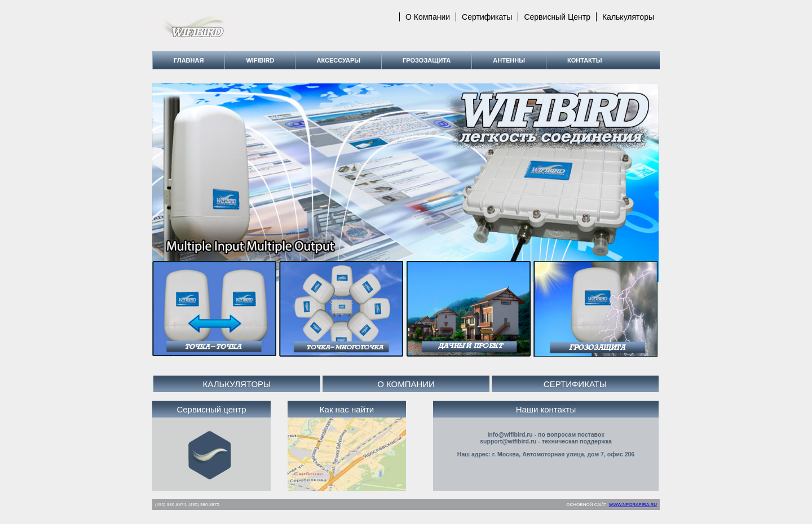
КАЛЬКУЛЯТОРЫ (237, 384)
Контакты (585, 60)
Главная (189, 60)
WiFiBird (260, 60)
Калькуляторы (628, 17)
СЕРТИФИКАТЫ (575, 384)
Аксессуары (338, 60)
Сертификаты (487, 17)
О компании (428, 17)
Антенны (509, 60)
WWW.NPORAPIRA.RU (633, 505)
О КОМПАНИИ (406, 384)
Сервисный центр (557, 17)
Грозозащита (427, 60)
